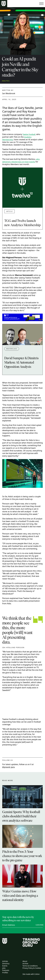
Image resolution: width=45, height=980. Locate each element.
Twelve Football (29, 134)
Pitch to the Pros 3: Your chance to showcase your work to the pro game (22, 856)
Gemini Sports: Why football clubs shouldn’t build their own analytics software (21, 817)
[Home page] (4, 4)
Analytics (6, 81)
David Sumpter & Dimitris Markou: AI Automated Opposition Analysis (22, 363)
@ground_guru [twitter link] (9, 767)
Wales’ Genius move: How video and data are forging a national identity (20, 896)
